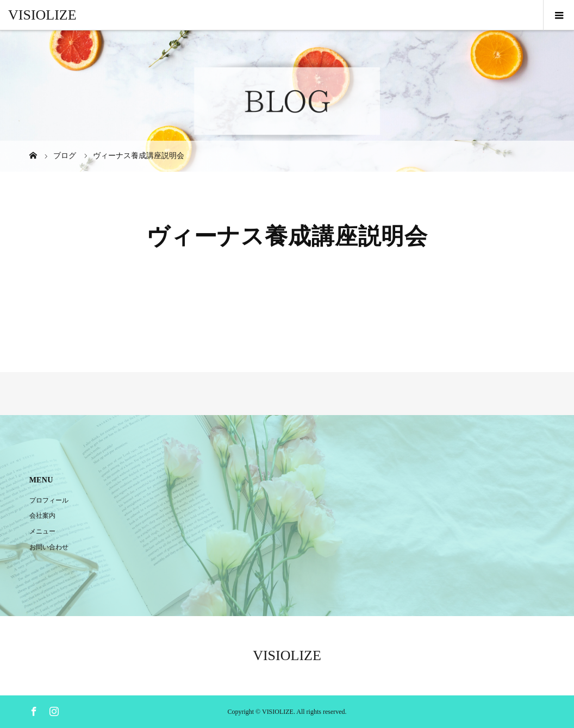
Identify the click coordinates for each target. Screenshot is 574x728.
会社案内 (42, 516)
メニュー (42, 531)
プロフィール (49, 500)
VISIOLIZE (42, 15)
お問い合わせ (49, 547)
